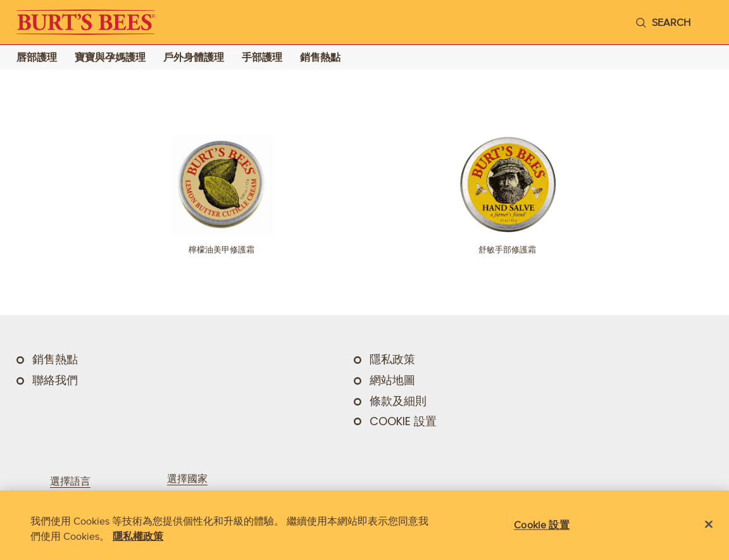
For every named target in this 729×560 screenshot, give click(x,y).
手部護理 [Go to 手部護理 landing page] (262, 57)
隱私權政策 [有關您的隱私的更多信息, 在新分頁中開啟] (138, 536)
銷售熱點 (55, 359)
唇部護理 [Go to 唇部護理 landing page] (37, 57)
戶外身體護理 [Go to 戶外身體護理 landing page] (194, 57)
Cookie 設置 (403, 421)
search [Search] (671, 22)
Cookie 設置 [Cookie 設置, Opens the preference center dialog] (541, 525)
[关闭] (709, 525)
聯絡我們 (55, 380)
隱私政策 (392, 359)
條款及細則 (398, 401)
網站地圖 (392, 380)
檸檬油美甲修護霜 (221, 250)
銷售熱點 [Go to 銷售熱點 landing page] (320, 57)
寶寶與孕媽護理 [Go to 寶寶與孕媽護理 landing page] (110, 57)
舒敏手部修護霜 (507, 250)
